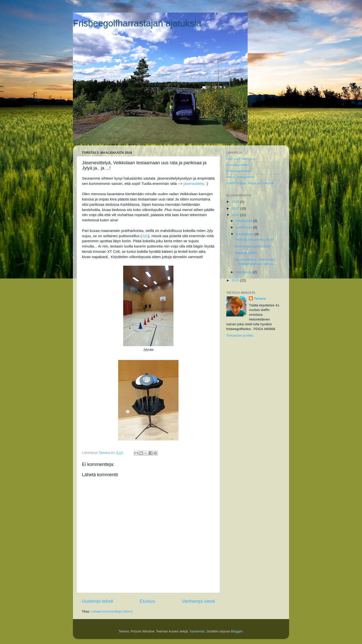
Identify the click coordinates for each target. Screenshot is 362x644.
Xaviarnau (197, 631)
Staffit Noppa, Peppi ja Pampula (250, 183)
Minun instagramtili (240, 177)
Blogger (237, 631)
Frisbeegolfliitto (238, 165)
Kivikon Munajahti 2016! (253, 246)
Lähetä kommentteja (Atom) (112, 611)
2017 (236, 208)
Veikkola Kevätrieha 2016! (254, 240)
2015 (236, 280)
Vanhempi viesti (198, 601)
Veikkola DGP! (246, 253)
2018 (236, 202)
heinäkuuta (244, 221)
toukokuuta (244, 227)
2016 (236, 215)
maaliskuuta (245, 234)
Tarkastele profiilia (240, 335)
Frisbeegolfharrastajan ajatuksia (137, 23)
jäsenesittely (194, 184)
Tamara (260, 298)
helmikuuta (244, 272)
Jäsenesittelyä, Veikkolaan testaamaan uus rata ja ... (256, 261)
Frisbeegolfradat (239, 171)
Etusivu (148, 601)
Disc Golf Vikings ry (241, 159)
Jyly (145, 236)
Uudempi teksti (97, 601)
